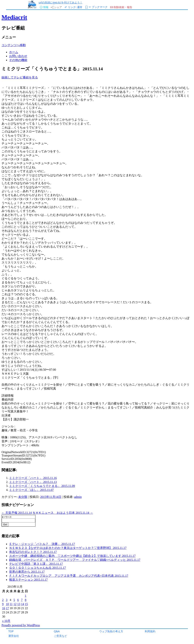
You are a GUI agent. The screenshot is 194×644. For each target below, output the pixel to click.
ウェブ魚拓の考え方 (111, 631)
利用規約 (150, 631)
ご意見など (60, 636)
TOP (11, 631)
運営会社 (14, 636)
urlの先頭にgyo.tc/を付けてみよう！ (61, 2)
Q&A (57, 631)
